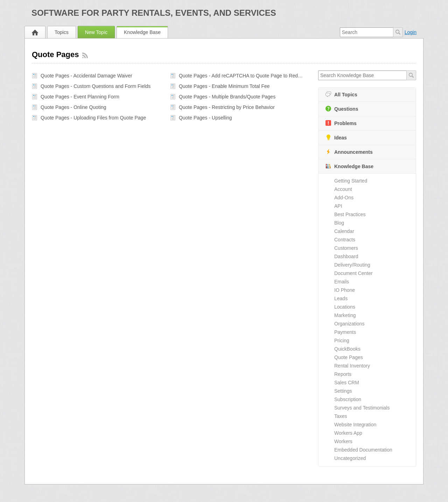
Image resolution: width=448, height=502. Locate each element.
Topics (62, 32)
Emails (342, 282)
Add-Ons (344, 198)
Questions (342, 109)
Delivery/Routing (352, 265)
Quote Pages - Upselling (205, 118)
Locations (345, 307)
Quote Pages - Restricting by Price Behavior (227, 107)
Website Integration (355, 425)
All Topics (341, 94)
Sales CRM (347, 383)
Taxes (341, 416)
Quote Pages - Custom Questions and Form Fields (96, 86)
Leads (341, 298)
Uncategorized (350, 458)
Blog (339, 223)
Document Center (353, 273)
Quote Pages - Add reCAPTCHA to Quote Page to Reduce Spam (241, 76)
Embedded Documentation (363, 450)
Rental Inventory (352, 366)
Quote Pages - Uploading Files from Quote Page (93, 118)
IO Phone (345, 290)
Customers (346, 248)
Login (411, 32)
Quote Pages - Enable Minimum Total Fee (224, 86)
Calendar (344, 231)
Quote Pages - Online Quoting (73, 107)
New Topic (96, 32)
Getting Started (351, 181)
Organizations (349, 324)
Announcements (349, 152)
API (338, 206)
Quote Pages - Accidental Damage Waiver (86, 76)
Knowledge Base (142, 32)
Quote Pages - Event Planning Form (80, 97)
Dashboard (346, 256)
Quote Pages (349, 357)
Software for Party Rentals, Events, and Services (154, 13)
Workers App (348, 433)
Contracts (345, 240)
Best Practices (350, 214)
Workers (343, 441)
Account (343, 189)
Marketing (345, 315)
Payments (345, 332)
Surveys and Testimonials (362, 408)
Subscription (348, 399)
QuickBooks (347, 349)
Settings (343, 391)
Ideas (336, 137)
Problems (341, 123)
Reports (343, 374)
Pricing (342, 341)
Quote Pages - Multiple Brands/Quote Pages (227, 97)
